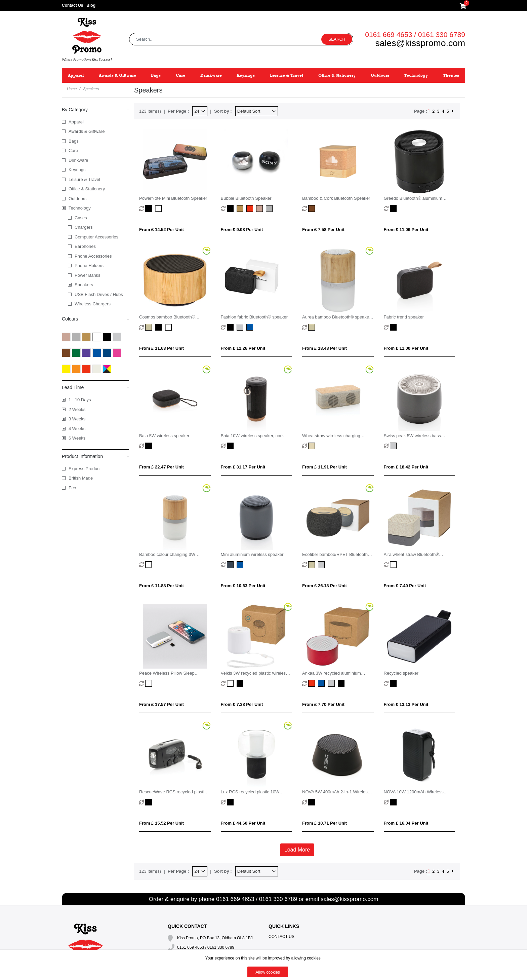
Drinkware (78, 160)
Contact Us (72, 5)
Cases (81, 218)
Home (72, 89)
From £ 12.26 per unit (243, 348)
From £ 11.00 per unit (406, 348)
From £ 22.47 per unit (161, 467)
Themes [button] (451, 75)
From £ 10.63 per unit (243, 586)
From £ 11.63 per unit (161, 348)
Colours (95, 318)
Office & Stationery (87, 189)
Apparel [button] (76, 75)
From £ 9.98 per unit (242, 230)
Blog (91, 5)
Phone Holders (89, 266)
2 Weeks (77, 409)
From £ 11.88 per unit (161, 586)
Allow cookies (268, 972)
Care (73, 150)
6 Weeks (77, 438)
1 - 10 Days (80, 400)
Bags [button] (156, 75)
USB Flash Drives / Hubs (99, 294)
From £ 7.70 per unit (323, 704)
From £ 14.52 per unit (161, 230)
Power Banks (88, 275)
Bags (74, 141)
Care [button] (180, 75)
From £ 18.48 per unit (325, 348)
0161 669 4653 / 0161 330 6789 (415, 34)
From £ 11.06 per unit (406, 230)
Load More (297, 850)
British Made (81, 478)
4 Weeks (77, 429)
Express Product (85, 469)
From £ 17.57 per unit (161, 704)
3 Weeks (77, 419)
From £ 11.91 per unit (325, 467)
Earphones (85, 246)
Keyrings (77, 170)
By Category (95, 109)
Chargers (84, 227)
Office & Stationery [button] (337, 75)
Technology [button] (416, 75)
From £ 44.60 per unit (243, 823)
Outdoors (77, 199)
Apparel (76, 122)
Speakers (84, 285)
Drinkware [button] (211, 75)
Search (337, 39)
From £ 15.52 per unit (161, 823)
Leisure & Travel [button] (287, 75)
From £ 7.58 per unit (323, 230)
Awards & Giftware (87, 131)
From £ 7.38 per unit (242, 704)
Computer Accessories (96, 237)
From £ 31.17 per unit (243, 467)
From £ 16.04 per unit (406, 823)
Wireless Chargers (93, 304)
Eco (72, 488)
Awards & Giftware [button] (117, 75)
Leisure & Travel (84, 179)
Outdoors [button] (380, 75)
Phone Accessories (93, 256)
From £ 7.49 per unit (405, 586)
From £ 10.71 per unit (325, 823)
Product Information (95, 456)
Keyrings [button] (246, 75)
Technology (80, 208)
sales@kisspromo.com (420, 43)
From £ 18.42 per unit (406, 467)
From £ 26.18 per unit (325, 586)
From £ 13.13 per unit (406, 704)
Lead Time (95, 387)
